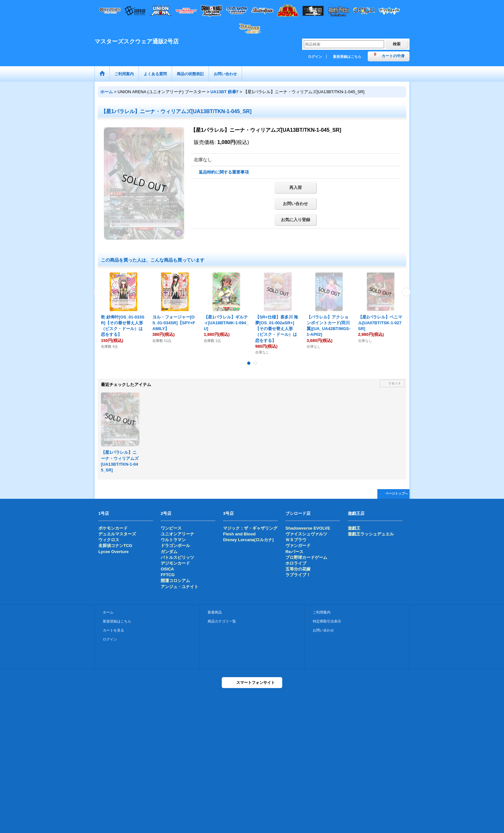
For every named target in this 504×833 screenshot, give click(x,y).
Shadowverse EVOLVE (308, 528)
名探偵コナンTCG (115, 546)
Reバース (294, 552)
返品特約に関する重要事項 (224, 172)
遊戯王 (354, 528)
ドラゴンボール (175, 546)
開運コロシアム (175, 581)
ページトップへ (397, 493)
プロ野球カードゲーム (306, 557)
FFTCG (168, 575)
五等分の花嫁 (298, 569)
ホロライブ (296, 563)
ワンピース (171, 528)
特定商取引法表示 (327, 621)
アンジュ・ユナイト (180, 587)
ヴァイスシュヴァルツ (306, 534)
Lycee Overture (113, 552)
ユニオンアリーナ (177, 534)
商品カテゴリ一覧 (222, 621)
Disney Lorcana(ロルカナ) (248, 540)
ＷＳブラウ (296, 540)
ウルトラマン (173, 540)
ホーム (108, 612)
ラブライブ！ (298, 575)
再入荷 (296, 188)
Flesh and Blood (239, 534)
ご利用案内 (322, 612)
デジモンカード (175, 563)
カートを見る (113, 630)
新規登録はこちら (347, 57)
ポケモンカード (113, 528)
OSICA (167, 569)
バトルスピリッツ (177, 557)
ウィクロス (109, 540)
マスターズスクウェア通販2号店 (137, 41)
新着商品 (215, 612)
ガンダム (169, 552)
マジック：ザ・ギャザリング (250, 528)
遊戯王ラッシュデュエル (371, 534)
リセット (395, 383)
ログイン (315, 57)
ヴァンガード (298, 546)
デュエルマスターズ (117, 534)
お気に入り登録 (296, 220)
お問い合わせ (295, 204)
